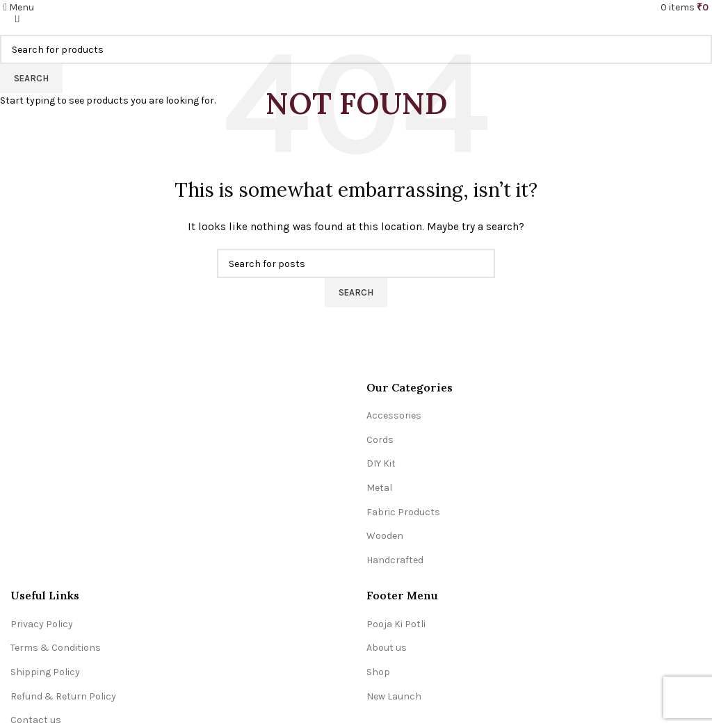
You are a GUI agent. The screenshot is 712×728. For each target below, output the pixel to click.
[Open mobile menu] (19, 7)
